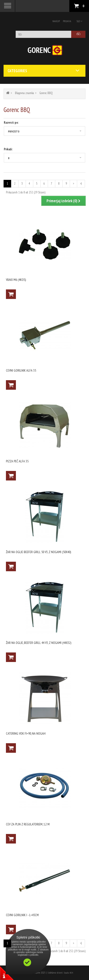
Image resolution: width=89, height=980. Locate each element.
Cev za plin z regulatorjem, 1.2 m (28, 824)
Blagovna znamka (24, 93)
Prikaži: (8, 149)
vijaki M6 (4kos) (16, 280)
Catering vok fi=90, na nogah (26, 733)
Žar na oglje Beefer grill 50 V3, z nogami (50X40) (38, 552)
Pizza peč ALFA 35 (17, 461)
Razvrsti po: (11, 123)
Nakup (56, 21)
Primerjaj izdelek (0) (63, 201)
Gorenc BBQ (46, 93)
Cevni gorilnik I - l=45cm (22, 915)
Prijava (67, 21)
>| (81, 184)
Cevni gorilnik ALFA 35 (21, 370)
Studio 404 (68, 973)
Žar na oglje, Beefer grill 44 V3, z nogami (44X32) (39, 643)
